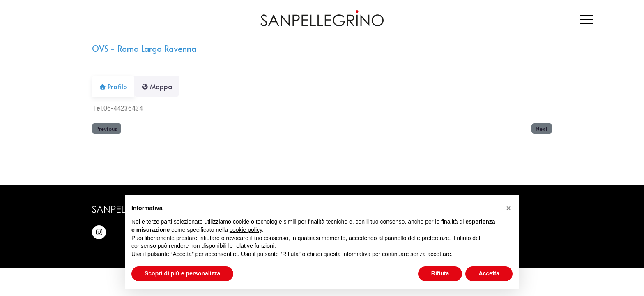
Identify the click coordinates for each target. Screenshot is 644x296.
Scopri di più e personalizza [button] (182, 273)
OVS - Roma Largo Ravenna (144, 49)
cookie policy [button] (246, 230)
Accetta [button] (489, 273)
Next (542, 128)
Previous (107, 128)
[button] (508, 208)
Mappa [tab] (162, 86)
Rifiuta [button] (440, 273)
